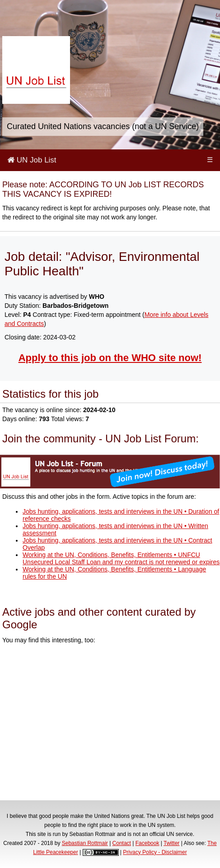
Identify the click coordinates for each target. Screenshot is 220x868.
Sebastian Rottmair (85, 843)
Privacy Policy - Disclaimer (155, 852)
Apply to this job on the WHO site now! (110, 358)
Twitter (171, 843)
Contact (122, 843)
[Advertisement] (110, 724)
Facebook (147, 843)
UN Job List (32, 160)
